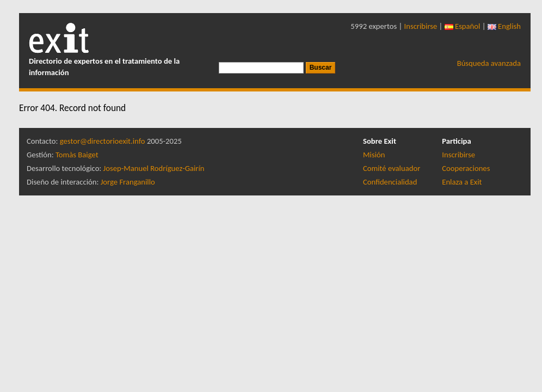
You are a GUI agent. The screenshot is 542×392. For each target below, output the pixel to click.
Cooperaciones (466, 168)
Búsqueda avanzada (489, 63)
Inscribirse (421, 26)
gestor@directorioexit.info (103, 141)
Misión (374, 155)
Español (463, 26)
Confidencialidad (390, 182)
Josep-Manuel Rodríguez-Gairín (154, 168)
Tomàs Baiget (77, 155)
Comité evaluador (392, 168)
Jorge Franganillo (128, 182)
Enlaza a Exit (462, 182)
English (504, 26)
